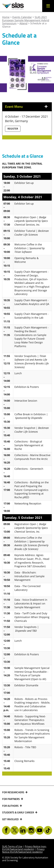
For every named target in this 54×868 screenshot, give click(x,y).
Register (13, 129)
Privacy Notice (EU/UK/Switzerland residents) (23, 851)
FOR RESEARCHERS (13, 792)
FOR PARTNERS (11, 799)
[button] (48, 6)
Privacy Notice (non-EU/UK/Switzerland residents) (24, 848)
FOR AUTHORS (11, 806)
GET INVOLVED (11, 819)
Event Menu (14, 106)
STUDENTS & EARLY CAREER (18, 813)
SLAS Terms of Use (12, 846)
